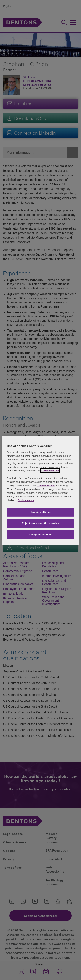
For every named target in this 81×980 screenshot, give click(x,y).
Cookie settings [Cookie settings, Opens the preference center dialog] (40, 512)
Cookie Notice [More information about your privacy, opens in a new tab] (26, 500)
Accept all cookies (41, 535)
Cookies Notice (50, 471)
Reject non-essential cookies (40, 523)
